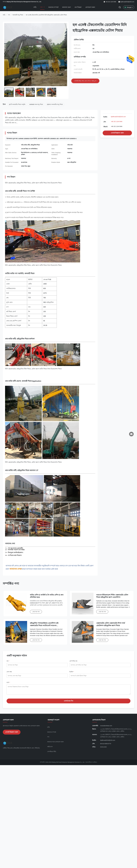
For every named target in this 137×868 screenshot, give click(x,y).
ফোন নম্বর (9, 672)
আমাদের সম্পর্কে (53, 7)
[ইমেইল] (131, 434)
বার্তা (8, 682)
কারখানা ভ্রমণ (66, 7)
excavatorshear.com (106, 727)
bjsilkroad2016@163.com (127, 2)
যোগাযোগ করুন (90, 7)
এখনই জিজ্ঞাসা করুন (117, 133)
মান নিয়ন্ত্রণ (78, 7)
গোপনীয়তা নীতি (52, 753)
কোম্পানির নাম (73, 661)
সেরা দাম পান (36, 612)
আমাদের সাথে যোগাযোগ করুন (55, 743)
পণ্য (42, 7)
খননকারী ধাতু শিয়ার (18, 15)
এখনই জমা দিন (69, 702)
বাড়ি (35, 7)
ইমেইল (72, 672)
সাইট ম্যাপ (50, 748)
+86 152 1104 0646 (117, 122)
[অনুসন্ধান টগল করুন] (120, 7)
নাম (8, 661)
